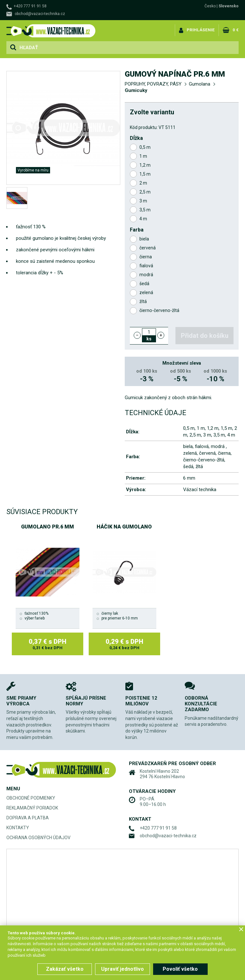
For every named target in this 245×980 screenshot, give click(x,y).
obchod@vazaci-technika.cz (40, 14)
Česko (210, 6)
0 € (236, 30)
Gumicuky (136, 90)
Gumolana (200, 84)
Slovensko (229, 6)
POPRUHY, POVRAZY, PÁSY (153, 84)
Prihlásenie (201, 30)
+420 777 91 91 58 (30, 6)
